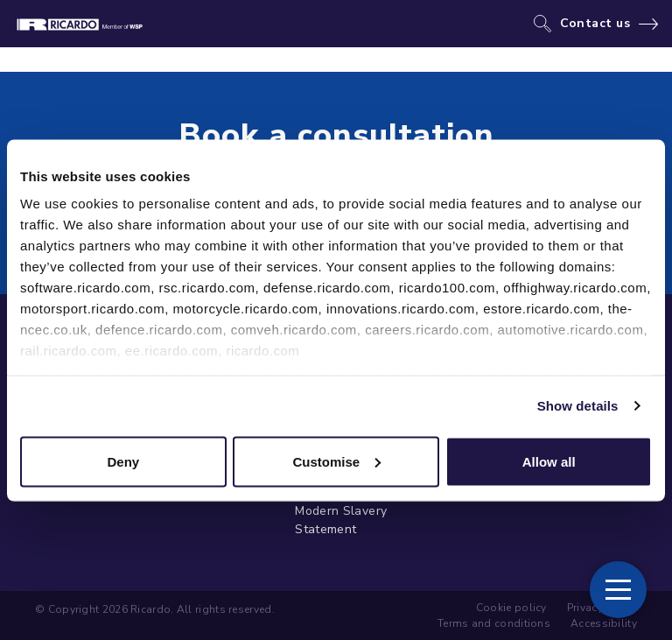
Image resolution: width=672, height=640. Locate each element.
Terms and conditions (494, 623)
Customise (336, 461)
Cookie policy (511, 608)
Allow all (549, 461)
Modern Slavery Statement (341, 520)
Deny (123, 461)
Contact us (595, 24)
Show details (578, 406)
